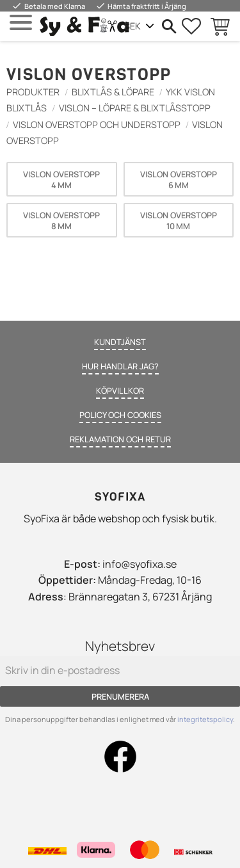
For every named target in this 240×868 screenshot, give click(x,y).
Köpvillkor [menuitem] (120, 390)
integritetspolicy (205, 719)
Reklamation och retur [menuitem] (120, 439)
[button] (21, 23)
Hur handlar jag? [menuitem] (120, 366)
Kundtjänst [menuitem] (120, 342)
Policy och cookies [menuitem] (120, 415)
